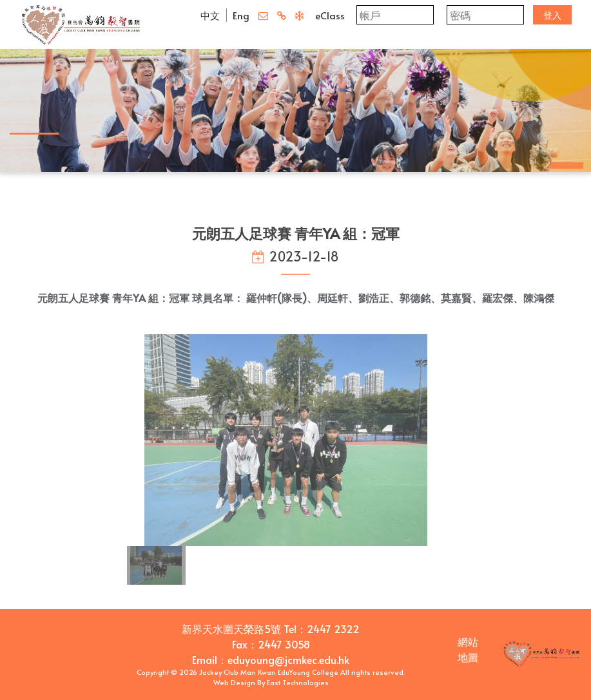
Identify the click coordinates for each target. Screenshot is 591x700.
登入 (552, 15)
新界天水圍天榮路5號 (231, 629)
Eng (241, 15)
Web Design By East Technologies (271, 682)
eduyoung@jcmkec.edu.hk (288, 659)
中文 (210, 15)
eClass (330, 15)
